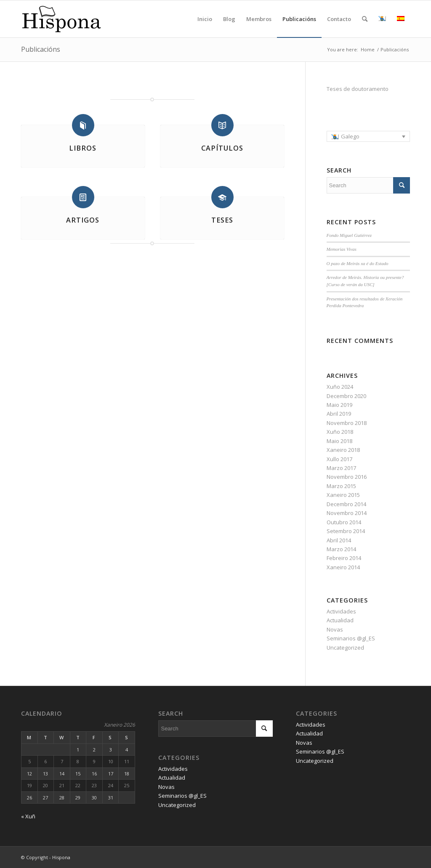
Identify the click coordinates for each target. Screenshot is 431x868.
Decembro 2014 (346, 504)
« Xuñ (28, 816)
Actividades (341, 611)
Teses (222, 220)
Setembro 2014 (346, 531)
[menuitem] (368, 136)
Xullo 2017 (339, 459)
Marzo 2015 (341, 486)
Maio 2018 (339, 441)
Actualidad (340, 620)
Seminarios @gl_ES (351, 638)
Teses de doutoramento (358, 89)
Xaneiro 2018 (343, 450)
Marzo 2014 (341, 549)
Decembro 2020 (346, 396)
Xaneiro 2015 (343, 495)
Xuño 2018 (340, 432)
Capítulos (222, 148)
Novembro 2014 (347, 513)
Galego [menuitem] (350, 136)
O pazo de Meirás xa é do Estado (358, 263)
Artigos (83, 220)
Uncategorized (345, 648)
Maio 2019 (339, 405)
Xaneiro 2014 (343, 567)
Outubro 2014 (344, 522)
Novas (335, 629)
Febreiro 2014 (344, 558)
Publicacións (41, 49)
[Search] (365, 19)
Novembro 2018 (347, 423)
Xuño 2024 (340, 387)
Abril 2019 (339, 414)
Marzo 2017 (341, 468)
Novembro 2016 (347, 477)
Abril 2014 (339, 540)
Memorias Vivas (342, 249)
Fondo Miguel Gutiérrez (349, 235)
